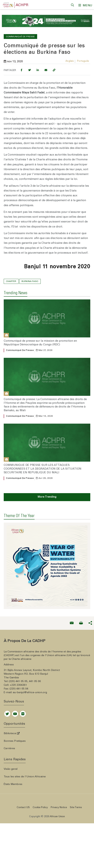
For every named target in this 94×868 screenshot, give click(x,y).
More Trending (47, 495)
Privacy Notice (59, 787)
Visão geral (11, 748)
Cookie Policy (40, 787)
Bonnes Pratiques (15, 720)
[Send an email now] (72, 602)
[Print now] (81, 602)
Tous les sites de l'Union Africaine (25, 756)
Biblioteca (12, 712)
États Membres (13, 763)
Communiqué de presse (20, 348)
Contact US (23, 787)
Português (83, 59)
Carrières (9, 727)
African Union (57, 796)
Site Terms (76, 787)
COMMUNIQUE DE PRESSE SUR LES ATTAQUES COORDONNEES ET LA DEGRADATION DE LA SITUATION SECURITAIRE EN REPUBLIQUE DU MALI (43, 466)
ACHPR (22, 5)
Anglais (70, 59)
